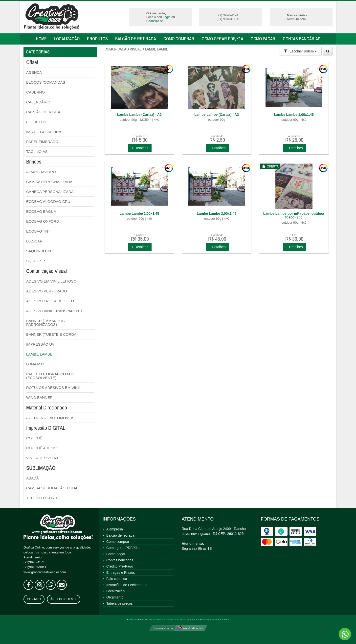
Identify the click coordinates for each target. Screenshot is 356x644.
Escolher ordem (300, 51)
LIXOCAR (34, 241)
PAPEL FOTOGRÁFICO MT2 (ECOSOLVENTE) (50, 376)
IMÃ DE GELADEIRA (44, 132)
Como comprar (179, 39)
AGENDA (34, 72)
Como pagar (263, 39)
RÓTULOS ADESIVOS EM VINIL (54, 388)
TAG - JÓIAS (37, 152)
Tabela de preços (120, 603)
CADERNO (35, 92)
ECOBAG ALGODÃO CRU (48, 202)
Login (167, 17)
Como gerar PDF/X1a (222, 39)
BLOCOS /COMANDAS (46, 82)
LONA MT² (35, 364)
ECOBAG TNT (38, 231)
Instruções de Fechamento (127, 585)
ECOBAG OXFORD (43, 221)
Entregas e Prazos (121, 572)
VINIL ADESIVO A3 (42, 458)
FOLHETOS (36, 122)
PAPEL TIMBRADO (42, 142)
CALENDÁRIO (38, 102)
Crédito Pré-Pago (120, 566)
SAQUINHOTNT (40, 251)
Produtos (97, 39)
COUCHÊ (34, 438)
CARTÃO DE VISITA (43, 112)
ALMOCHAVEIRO (41, 172)
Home (41, 39)
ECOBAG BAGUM (41, 211)
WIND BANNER (39, 397)
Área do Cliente (64, 599)
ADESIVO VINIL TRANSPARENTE (55, 311)
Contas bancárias (302, 39)
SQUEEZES (36, 261)
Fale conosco (117, 579)
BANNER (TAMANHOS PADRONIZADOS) (45, 323)
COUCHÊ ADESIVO (43, 448)
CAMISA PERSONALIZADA (49, 182)
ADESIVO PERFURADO (47, 291)
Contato (34, 599)
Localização (67, 39)
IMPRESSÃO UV (40, 344)
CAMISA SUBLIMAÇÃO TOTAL (52, 488)
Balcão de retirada (136, 39)
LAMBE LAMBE (39, 354)
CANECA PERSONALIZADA (50, 192)
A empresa (115, 529)
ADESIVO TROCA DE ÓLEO (50, 301)
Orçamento (115, 597)
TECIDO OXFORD (42, 498)
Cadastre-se (155, 21)
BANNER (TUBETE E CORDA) (52, 334)
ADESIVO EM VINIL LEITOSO (51, 281)
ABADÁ (33, 478)
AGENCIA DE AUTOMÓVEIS (50, 418)
